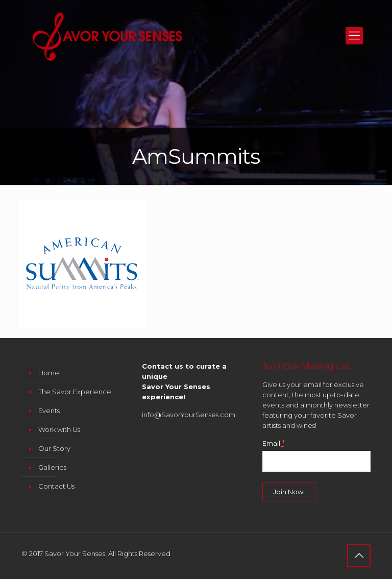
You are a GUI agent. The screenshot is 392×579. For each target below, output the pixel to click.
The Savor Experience (75, 392)
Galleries (52, 467)
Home (49, 373)
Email (274, 443)
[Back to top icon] (359, 556)
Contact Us (56, 486)
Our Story (54, 448)
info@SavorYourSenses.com (189, 415)
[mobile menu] (354, 36)
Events (49, 411)
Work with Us (59, 429)
